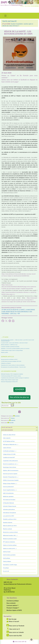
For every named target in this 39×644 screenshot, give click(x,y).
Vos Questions (12, 598)
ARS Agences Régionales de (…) (11, 445)
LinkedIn (12, 420)
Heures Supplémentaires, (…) (10, 490)
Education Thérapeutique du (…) (11, 477)
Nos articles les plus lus (20, 397)
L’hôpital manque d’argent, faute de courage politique (12, 350)
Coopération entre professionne (10, 461)
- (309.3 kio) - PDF (18, 312)
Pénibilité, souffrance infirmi (10, 519)
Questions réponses (8, 523)
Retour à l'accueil (13, 622)
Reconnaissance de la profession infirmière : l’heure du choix (13, 367)
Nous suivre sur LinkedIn (15, 632)
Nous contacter (11, 603)
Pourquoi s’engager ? (13, 608)
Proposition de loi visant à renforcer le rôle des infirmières (13, 365)
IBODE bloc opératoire (8, 497)
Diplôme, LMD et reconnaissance (11, 471)
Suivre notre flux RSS (14, 636)
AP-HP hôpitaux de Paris (9, 441)
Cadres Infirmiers (7, 448)
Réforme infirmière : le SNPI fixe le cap (9, 345)
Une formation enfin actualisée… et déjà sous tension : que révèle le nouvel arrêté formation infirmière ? (18, 340)
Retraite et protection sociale (10, 539)
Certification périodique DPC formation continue (11, 376)
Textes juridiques (7, 562)
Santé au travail (7, 552)
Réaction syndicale (7, 529)
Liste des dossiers (7, 430)
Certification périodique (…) (10, 451)
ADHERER (19, 390)
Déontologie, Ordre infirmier (10, 467)
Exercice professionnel (8, 487)
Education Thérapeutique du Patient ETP (9, 382)
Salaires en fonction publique (10, 545)
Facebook (16, 416)
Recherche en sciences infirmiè (10, 532)
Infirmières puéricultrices (9, 510)
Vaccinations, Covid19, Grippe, (10, 565)
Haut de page (11, 619)
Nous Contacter (12, 580)
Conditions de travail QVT (9, 458)
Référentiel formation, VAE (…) (10, 536)
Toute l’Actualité (7, 428)
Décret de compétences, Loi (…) (11, 464)
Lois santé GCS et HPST (9, 516)
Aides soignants (7, 438)
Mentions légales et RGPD (14, 610)
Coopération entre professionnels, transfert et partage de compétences (15, 378)
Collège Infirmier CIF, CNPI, (9, 454)
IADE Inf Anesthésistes (8, 493)
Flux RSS (11, 423)
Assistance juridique (13, 601)
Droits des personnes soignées (10, 474)
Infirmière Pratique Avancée (10, 506)
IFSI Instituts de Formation (9, 500)
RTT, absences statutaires (9, 542)
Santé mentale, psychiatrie (9, 555)
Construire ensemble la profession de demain (10, 347)
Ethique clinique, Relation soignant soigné (10, 380)
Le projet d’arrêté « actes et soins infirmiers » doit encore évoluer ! (15, 343)
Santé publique (7, 558)
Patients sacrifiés (4, 352)
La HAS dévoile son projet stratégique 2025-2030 (11, 361)
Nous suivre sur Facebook (15, 626)
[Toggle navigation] (5, 16)
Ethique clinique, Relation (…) (10, 484)
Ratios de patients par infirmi (10, 526)
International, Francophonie (9, 513)
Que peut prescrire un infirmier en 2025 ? (9, 359)
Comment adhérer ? (12, 606)
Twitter (12, 418)
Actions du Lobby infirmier (9, 435)
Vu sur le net (6, 571)
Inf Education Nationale (8, 503)
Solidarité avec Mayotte (6, 363)
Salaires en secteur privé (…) (10, 549)
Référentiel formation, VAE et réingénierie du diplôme (12, 374)
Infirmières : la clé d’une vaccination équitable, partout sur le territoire (15, 348)
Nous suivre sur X (13, 629)
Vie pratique (6, 568)
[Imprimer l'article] (13, 321)
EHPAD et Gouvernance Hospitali (11, 480)
